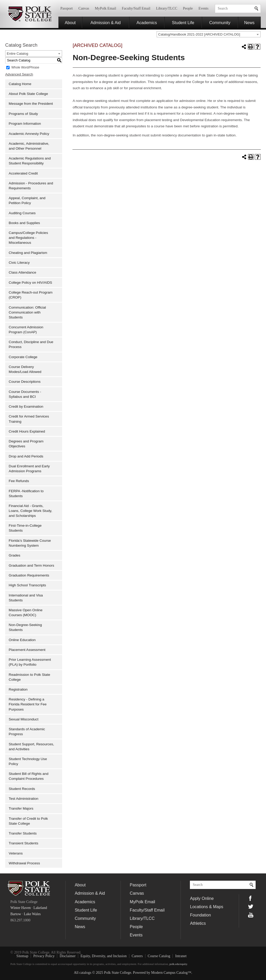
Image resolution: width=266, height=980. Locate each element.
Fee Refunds (19, 481)
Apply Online (202, 898)
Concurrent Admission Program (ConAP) (26, 330)
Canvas (84, 8)
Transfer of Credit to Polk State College (28, 821)
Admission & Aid (105, 23)
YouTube (251, 915)
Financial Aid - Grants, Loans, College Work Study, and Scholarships (31, 511)
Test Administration (24, 799)
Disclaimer (67, 956)
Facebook (251, 898)
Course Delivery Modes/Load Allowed (25, 369)
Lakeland (40, 908)
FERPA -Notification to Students (26, 494)
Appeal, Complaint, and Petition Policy (27, 200)
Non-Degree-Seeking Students (25, 627)
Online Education (22, 640)
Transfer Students (23, 833)
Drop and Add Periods (26, 456)
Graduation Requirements (29, 575)
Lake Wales (32, 914)
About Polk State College (28, 94)
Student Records (22, 789)
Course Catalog (159, 956)
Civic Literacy (19, 263)
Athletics (198, 923)
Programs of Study (24, 114)
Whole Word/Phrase (25, 67)
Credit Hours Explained (27, 431)
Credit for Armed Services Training (29, 419)
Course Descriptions (25, 382)
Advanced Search (19, 74)
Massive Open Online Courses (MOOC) (26, 613)
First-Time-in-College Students (25, 528)
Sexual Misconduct (24, 719)
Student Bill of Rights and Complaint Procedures (29, 776)
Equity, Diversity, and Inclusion (104, 956)
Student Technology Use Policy (28, 761)
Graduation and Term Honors (32, 565)
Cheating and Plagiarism (28, 253)
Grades (15, 555)
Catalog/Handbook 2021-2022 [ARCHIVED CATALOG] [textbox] (199, 34)
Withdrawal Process (24, 863)
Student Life (183, 23)
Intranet (181, 956)
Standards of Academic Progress (27, 732)
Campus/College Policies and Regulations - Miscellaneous (28, 238)
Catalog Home (20, 84)
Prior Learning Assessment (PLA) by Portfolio (30, 662)
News (249, 23)
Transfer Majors (21, 808)
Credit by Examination (26, 406)
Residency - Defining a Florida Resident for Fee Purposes (28, 704)
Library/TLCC (167, 8)
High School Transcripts (28, 585)
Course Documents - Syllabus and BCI (25, 394)
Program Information (25, 124)
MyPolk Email (105, 8)
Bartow (16, 914)
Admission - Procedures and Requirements (31, 186)
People (188, 8)
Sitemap (22, 956)
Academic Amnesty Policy (29, 134)
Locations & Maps (207, 907)
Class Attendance (23, 272)
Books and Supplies (24, 223)
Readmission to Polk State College (29, 677)
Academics (147, 23)
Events (203, 8)
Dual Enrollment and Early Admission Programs (29, 469)
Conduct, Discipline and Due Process (31, 344)
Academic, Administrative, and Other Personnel (29, 146)
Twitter (251, 907)
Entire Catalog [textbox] (17, 54)
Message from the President (31, 104)
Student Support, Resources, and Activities (32, 747)
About (70, 23)
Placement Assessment (27, 650)
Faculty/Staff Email (136, 8)
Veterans (16, 853)
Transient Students (24, 843)
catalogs (85, 973)
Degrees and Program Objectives (26, 444)
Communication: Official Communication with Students (27, 312)
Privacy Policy (44, 956)
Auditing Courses (22, 213)
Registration (18, 689)
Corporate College (23, 357)
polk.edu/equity (178, 964)
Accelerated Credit (23, 173)
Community (220, 23)
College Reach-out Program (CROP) (31, 295)
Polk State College (29, 14)
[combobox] (209, 34)
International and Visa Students (26, 598)
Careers (137, 956)
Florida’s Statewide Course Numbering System (30, 543)
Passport (67, 8)
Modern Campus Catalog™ (171, 973)
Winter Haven (21, 908)
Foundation (200, 915)
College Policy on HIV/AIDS (31, 283)
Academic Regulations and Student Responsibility (30, 161)
